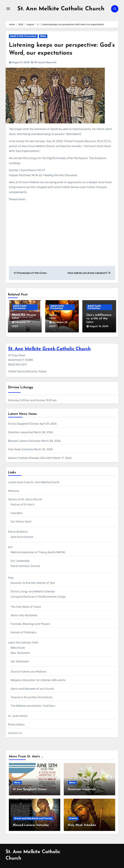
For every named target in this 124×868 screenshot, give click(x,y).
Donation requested (21, 431)
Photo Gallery (16, 723)
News (17, 782)
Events (73, 817)
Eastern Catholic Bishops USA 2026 (30, 457)
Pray (11, 577)
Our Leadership (20, 560)
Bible (43, 36)
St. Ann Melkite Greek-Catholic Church (49, 348)
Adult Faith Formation (23, 36)
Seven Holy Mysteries (24, 614)
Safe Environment (22, 536)
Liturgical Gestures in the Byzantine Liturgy (38, 596)
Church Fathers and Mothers (28, 671)
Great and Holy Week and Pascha (33, 817)
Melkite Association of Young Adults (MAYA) (38, 551)
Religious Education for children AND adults (38, 679)
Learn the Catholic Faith (23, 641)
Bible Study (18, 647)
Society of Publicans (23, 631)
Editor (16, 318)
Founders (17, 512)
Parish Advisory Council (25, 565)
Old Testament (20, 660)
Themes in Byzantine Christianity (32, 696)
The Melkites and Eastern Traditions (33, 705)
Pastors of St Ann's (23, 503)
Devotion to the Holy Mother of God (33, 582)
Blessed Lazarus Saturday (24, 440)
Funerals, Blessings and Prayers (30, 623)
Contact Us (15, 732)
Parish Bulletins (18, 531)
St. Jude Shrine (18, 715)
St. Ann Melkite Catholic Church (61, 9)
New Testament (20, 652)
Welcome (14, 490)
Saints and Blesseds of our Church (32, 688)
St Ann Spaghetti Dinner (23, 423)
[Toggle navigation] (8, 9)
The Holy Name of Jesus (26, 606)
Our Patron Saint (21, 521)
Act (10, 546)
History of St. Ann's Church (25, 498)
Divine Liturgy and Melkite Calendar (33, 590)
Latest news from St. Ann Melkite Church (34, 481)
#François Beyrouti (45, 62)
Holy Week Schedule (21, 448)
